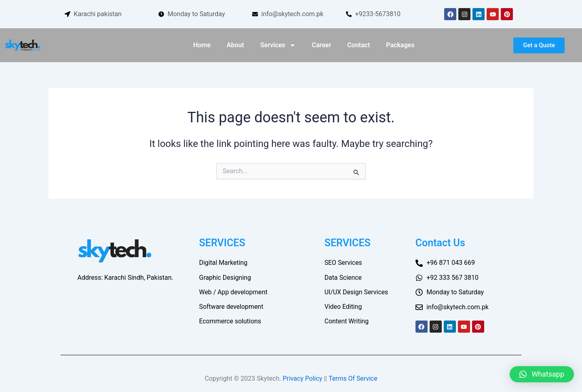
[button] (542, 374)
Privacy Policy (303, 378)
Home (202, 45)
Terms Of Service (353, 378)
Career (322, 45)
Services (278, 45)
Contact (358, 45)
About (235, 45)
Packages (400, 45)
